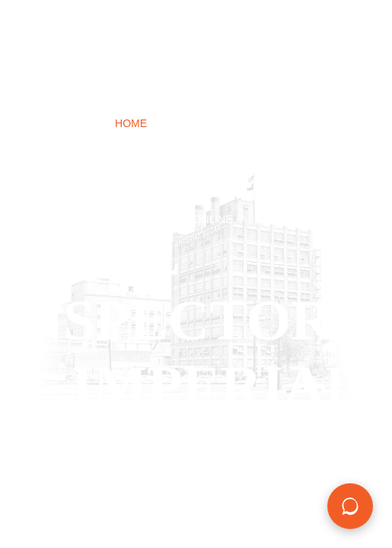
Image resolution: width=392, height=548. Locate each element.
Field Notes (207, 187)
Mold (311, 155)
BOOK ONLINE (196, 219)
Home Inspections (223, 123)
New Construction (123, 155)
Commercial (113, 187)
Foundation (237, 155)
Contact (290, 187)
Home (131, 123)
